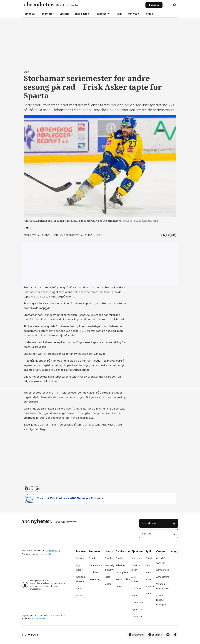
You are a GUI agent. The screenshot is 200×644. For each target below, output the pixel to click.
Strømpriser (137, 602)
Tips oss (147, 533)
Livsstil (64, 14)
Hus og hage (122, 572)
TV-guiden (136, 588)
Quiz (148, 565)
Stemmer (48, 14)
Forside (80, 558)
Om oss (133, 14)
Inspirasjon (82, 14)
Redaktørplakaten (42, 583)
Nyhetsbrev (137, 609)
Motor (108, 584)
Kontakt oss (149, 523)
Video (149, 14)
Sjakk (148, 572)
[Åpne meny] (166, 5)
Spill (119, 14)
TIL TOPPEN (29, 635)
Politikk (80, 595)
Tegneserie (137, 616)
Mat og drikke (123, 579)
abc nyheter (138, 635)
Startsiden (137, 558)
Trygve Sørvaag (53, 551)
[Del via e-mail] (174, 235)
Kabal (148, 593)
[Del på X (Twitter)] (169, 235)
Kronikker (93, 572)
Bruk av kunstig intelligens (161, 600)
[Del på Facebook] (164, 235)
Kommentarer (96, 565)
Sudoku (149, 579)
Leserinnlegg (95, 579)
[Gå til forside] (52, 5)
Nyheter (30, 14)
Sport (79, 588)
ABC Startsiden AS (38, 618)
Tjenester (101, 14)
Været (135, 595)
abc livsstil (157, 635)
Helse (107, 577)
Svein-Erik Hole (46, 554)
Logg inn (154, 5)
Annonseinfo (163, 577)
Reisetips (120, 565)
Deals (119, 586)
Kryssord (150, 586)
